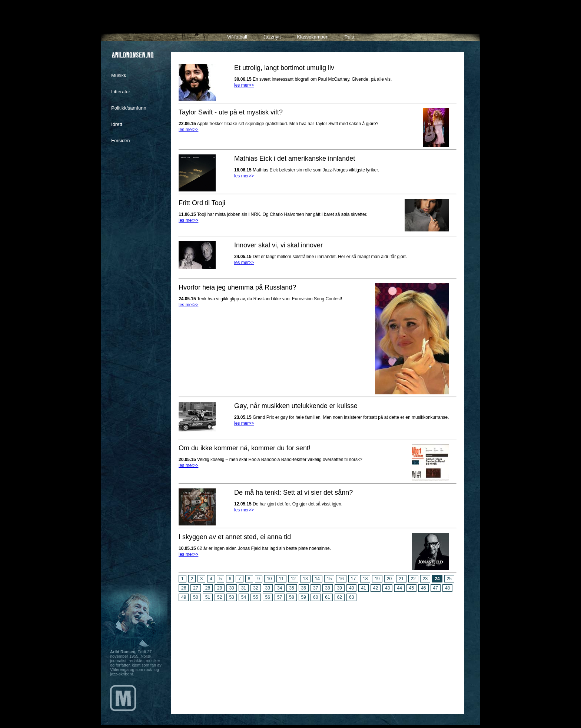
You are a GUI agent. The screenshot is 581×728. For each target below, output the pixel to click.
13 (305, 579)
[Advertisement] (318, 655)
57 (280, 597)
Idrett (117, 124)
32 (255, 588)
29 (220, 588)
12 (293, 579)
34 (280, 588)
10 (269, 579)
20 (389, 579)
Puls (349, 37)
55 (255, 597)
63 (351, 597)
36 (304, 588)
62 (340, 597)
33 (268, 588)
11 (281, 579)
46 (423, 588)
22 (413, 579)
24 (437, 579)
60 (316, 597)
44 (399, 588)
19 (377, 579)
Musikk (119, 75)
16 (341, 579)
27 (195, 588)
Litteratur (121, 92)
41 (363, 588)
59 (304, 597)
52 (220, 597)
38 (327, 588)
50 (195, 597)
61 (327, 597)
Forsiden (121, 141)
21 (401, 579)
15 (329, 579)
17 (353, 579)
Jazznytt (272, 37)
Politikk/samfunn (129, 108)
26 (184, 588)
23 (425, 579)
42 (376, 588)
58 (291, 597)
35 (291, 588)
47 (436, 588)
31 (244, 588)
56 (268, 597)
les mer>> (244, 85)
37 (316, 588)
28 (208, 588)
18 (365, 579)
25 (449, 579)
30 (231, 588)
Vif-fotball (237, 37)
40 (351, 588)
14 (317, 579)
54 (244, 597)
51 (208, 597)
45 (411, 588)
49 (184, 597)
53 (231, 597)
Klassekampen (313, 37)
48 (447, 588)
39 (340, 588)
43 (387, 588)
